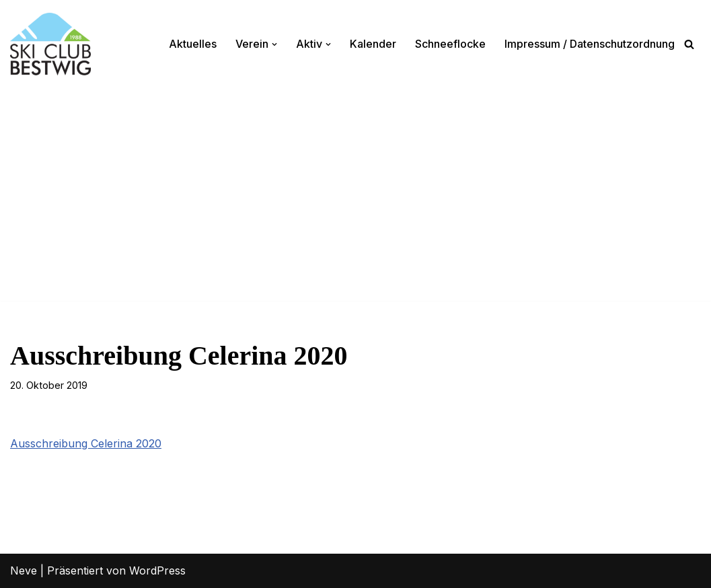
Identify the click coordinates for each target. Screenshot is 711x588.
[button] (274, 44)
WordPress (157, 571)
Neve (24, 571)
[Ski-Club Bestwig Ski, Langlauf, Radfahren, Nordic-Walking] (50, 44)
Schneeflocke (450, 44)
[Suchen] (689, 44)
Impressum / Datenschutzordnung (590, 44)
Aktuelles (193, 44)
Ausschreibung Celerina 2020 (86, 443)
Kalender (373, 44)
